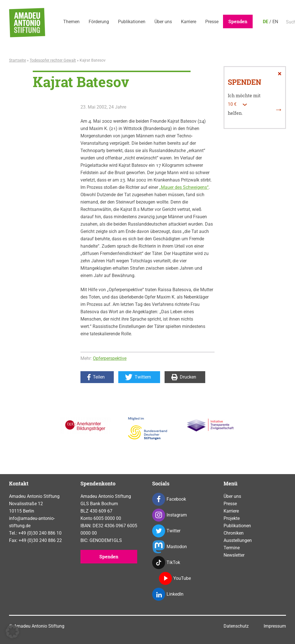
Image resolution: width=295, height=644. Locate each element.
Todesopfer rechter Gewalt (53, 60)
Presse (212, 22)
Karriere (189, 22)
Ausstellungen (238, 540)
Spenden (238, 21)
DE (265, 22)
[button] (12, 632)
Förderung (99, 22)
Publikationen (132, 22)
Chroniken (234, 533)
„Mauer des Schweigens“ (184, 187)
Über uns (163, 22)
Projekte (232, 518)
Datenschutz (236, 626)
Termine (232, 548)
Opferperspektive (110, 358)
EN (275, 22)
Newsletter (234, 555)
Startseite (18, 60)
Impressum (275, 626)
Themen (71, 22)
